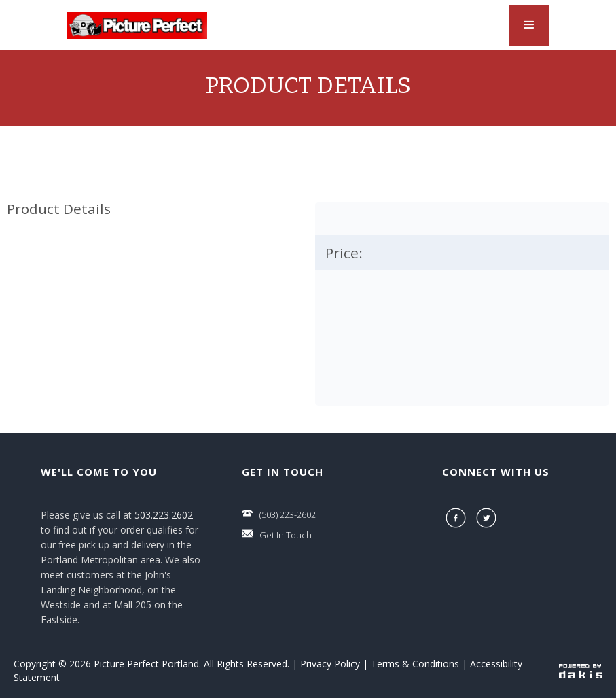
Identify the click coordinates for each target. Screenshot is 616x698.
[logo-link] (137, 25)
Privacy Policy (330, 664)
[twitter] (488, 518)
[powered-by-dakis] (581, 670)
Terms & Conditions (415, 664)
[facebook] (457, 518)
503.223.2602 (164, 515)
